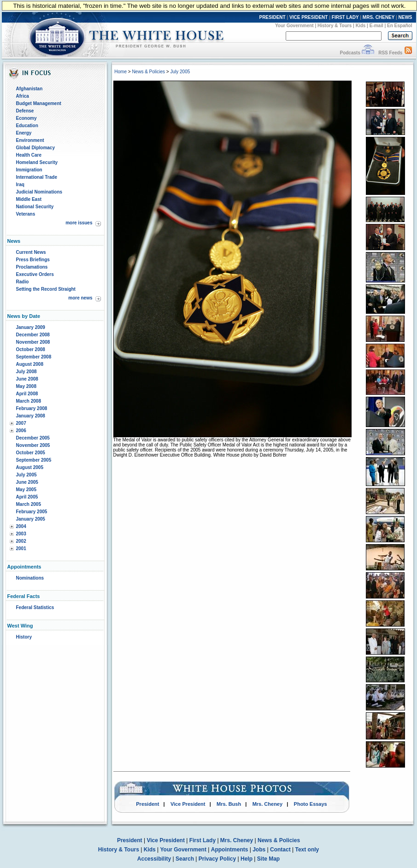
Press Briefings (33, 260)
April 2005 (27, 497)
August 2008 (30, 364)
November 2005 (33, 445)
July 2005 (26, 475)
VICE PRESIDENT (308, 17)
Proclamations (32, 267)
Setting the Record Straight (46, 289)
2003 (21, 534)
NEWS (405, 17)
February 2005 (32, 512)
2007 (21, 423)
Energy (24, 133)
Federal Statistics (35, 607)
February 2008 (32, 408)
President (147, 804)
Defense (25, 111)
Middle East (29, 199)
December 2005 (33, 438)
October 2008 (31, 349)
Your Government (294, 26)
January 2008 (31, 416)
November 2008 (33, 342)
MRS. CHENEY (379, 17)
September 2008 (34, 357)
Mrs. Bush (229, 804)
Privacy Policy (217, 859)
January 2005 (31, 519)
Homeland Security (37, 162)
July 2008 (26, 372)
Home (120, 72)
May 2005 (26, 490)
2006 (21, 431)
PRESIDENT (272, 17)
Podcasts (350, 53)
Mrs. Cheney (267, 804)
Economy (26, 118)
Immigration (29, 170)
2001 (21, 548)
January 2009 (31, 327)
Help (247, 859)
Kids (361, 26)
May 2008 (26, 386)
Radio (23, 282)
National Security (35, 207)
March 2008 (29, 401)
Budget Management (39, 103)
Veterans (26, 214)
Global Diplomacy (35, 148)
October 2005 (31, 453)
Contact (280, 850)
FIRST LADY (345, 17)
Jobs (259, 850)
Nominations (30, 578)
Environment (30, 140)
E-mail (376, 26)
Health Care (29, 155)
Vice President (188, 804)
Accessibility (154, 859)
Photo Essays (311, 804)
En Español (399, 26)
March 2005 (29, 504)
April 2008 (27, 394)
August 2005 (30, 467)
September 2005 (34, 460)
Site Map (268, 859)
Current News (31, 252)
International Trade (37, 177)
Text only (307, 850)
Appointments (230, 850)
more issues (79, 223)
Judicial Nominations (39, 192)
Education (27, 126)
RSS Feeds (390, 53)
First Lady (203, 840)
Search (185, 859)
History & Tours (335, 26)
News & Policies (148, 72)
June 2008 (27, 379)
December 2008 (33, 335)
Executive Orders (35, 274)
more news (80, 298)
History (24, 637)
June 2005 (27, 482)
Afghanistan (29, 89)
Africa (23, 96)
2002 (21, 541)
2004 (21, 526)
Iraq (20, 185)
